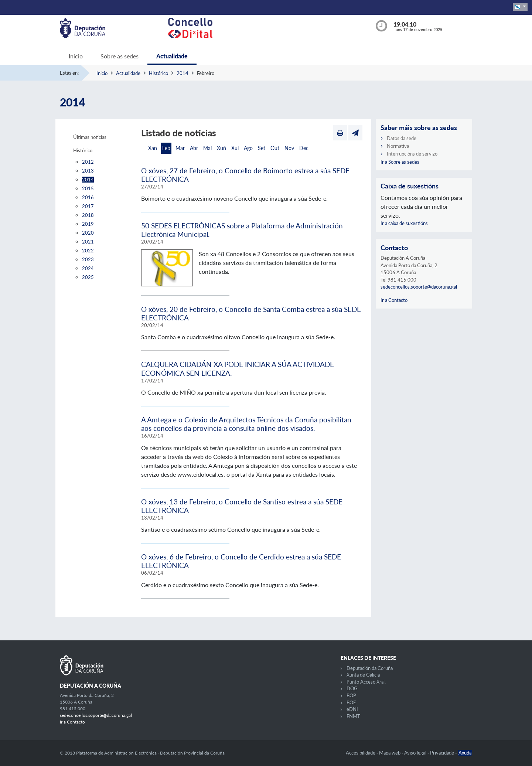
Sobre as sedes (120, 56)
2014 (183, 73)
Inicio (76, 56)
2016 (88, 197)
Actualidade (172, 56)
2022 (88, 251)
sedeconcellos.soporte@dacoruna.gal (419, 287)
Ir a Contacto (394, 300)
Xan (153, 148)
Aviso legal (416, 753)
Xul (235, 148)
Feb (166, 148)
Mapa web (390, 753)
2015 (88, 188)
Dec (304, 148)
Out (275, 148)
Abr (194, 148)
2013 (88, 171)
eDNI (352, 709)
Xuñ (221, 148)
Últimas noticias (90, 137)
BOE (351, 702)
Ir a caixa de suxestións (404, 223)
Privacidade (443, 753)
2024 (88, 268)
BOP (351, 695)
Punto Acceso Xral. (366, 682)
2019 (88, 224)
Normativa (398, 146)
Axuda (465, 753)
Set (262, 148)
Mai (207, 148)
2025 (88, 277)
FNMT (353, 716)
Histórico (158, 73)
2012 (88, 162)
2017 (88, 206)
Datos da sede (402, 138)
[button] (520, 7)
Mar (180, 148)
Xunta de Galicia (363, 675)
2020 (88, 233)
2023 (88, 259)
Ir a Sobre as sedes (400, 162)
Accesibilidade (361, 753)
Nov (289, 148)
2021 (88, 242)
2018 (88, 215)
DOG (352, 688)
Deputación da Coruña (370, 668)
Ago (248, 148)
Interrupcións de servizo (412, 154)
